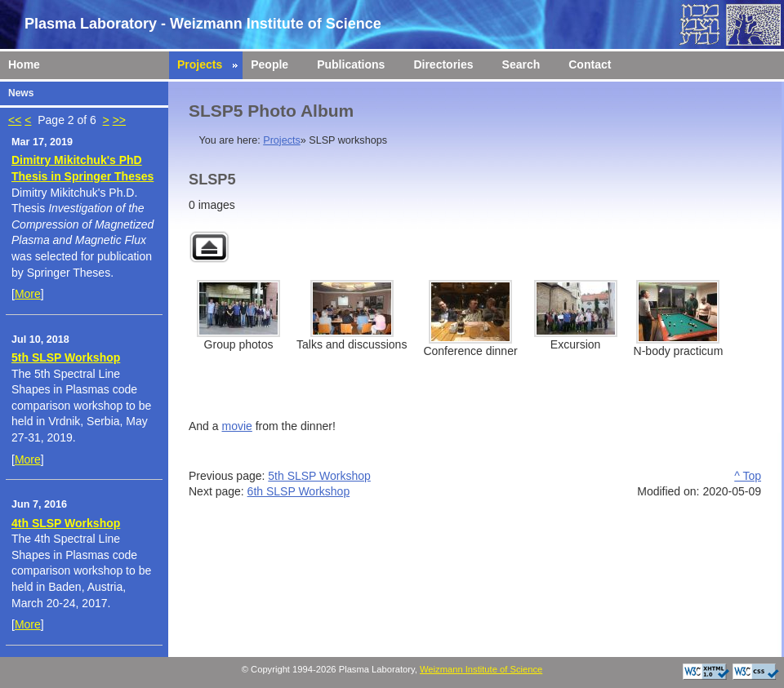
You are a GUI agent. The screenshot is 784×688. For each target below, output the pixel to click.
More (28, 294)
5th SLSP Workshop (66, 357)
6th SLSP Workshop (299, 491)
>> (119, 120)
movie (236, 426)
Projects (282, 140)
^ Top (748, 476)
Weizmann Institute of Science (481, 669)
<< (15, 120)
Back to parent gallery (209, 247)
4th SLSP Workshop (66, 523)
